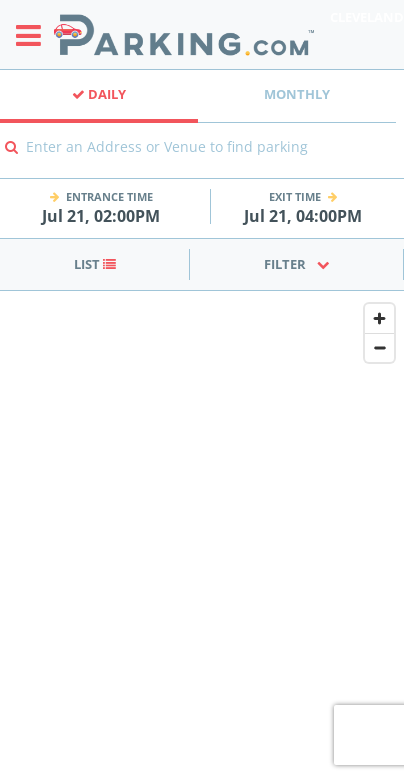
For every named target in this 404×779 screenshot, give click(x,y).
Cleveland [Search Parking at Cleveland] (367, 17)
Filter (297, 264)
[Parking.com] (184, 34)
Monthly (297, 94)
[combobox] (202, 160)
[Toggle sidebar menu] (34, 35)
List (95, 264)
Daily (99, 94)
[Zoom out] (379, 347)
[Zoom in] (379, 318)
